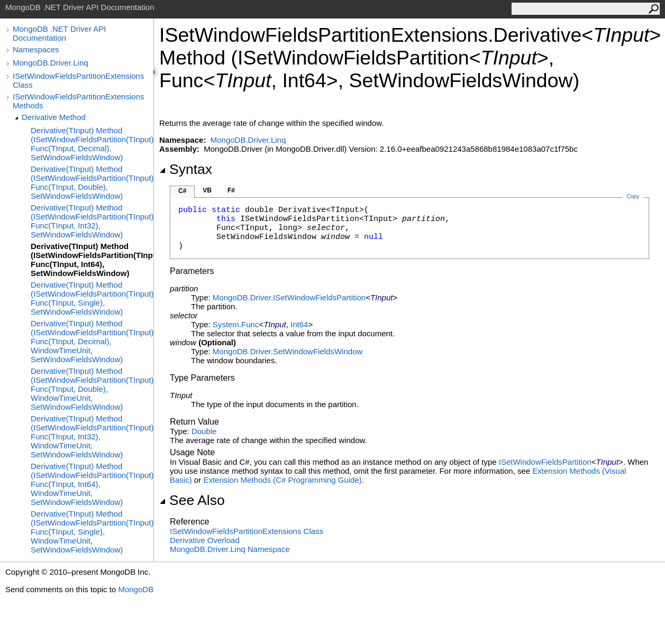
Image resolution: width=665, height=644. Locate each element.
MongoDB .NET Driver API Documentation (59, 33)
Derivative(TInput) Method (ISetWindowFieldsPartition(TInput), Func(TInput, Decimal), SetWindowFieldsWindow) (92, 144)
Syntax (186, 169)
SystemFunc (236, 324)
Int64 (299, 324)
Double (204, 431)
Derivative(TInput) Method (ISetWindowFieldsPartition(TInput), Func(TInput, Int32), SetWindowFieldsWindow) (92, 221)
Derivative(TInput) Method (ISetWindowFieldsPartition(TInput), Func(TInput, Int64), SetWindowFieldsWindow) (92, 260)
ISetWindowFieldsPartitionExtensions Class (78, 80)
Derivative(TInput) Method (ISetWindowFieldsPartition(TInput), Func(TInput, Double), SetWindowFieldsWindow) (92, 182)
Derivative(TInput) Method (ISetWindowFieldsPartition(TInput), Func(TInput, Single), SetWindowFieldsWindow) (92, 298)
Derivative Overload (205, 540)
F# (231, 190)
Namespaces (36, 49)
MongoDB (136, 589)
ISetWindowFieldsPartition (545, 462)
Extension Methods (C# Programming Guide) (282, 480)
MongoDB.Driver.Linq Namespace (230, 549)
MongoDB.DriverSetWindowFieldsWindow (288, 351)
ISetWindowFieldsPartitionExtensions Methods (78, 101)
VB (207, 190)
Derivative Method (54, 117)
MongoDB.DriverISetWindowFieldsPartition (289, 297)
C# (182, 191)
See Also (192, 500)
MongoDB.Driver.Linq (51, 63)
